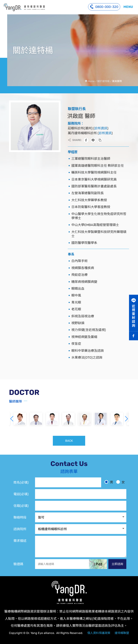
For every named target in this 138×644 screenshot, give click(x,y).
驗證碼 (18, 564)
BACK (69, 441)
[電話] (81, 494)
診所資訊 (101, 128)
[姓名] (68, 482)
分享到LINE (93, 140)
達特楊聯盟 (122, 633)
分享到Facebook (86, 140)
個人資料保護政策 (99, 633)
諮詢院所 (20, 529)
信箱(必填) (21, 506)
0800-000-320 (104, 6)
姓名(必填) (21, 482)
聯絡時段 (20, 517)
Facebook (134, 336)
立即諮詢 (117, 564)
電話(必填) (21, 494)
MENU (128, 7)
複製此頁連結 (100, 140)
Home (91, 81)
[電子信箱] (81, 506)
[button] (126, 419)
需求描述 (20, 541)
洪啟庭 (24, 7)
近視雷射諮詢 (134, 316)
